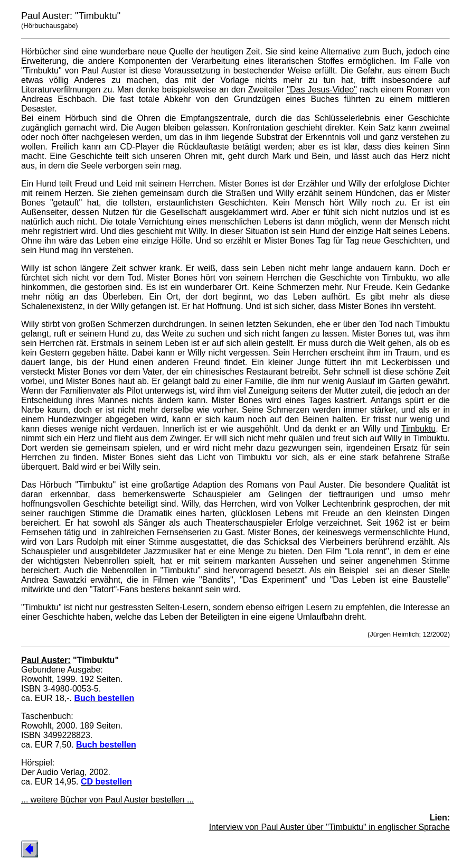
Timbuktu (418, 429)
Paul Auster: (46, 660)
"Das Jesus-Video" (322, 90)
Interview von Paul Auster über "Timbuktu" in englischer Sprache (329, 827)
